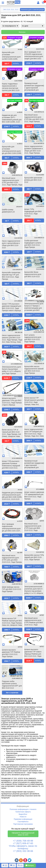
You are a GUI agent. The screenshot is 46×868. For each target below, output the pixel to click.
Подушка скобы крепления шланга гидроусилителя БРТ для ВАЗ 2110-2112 (12, 685)
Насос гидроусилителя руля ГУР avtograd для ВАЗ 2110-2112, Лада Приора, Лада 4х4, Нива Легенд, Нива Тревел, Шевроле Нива (34, 433)
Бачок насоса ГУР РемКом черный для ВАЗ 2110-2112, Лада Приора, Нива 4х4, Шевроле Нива (12, 622)
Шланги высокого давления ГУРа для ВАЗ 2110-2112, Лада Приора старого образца (12, 402)
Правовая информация (23, 819)
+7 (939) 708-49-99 (23, 841)
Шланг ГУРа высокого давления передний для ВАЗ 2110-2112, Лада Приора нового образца (12, 307)
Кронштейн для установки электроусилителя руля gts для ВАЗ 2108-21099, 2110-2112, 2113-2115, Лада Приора (12, 150)
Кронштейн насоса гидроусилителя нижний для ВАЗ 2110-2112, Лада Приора (34, 370)
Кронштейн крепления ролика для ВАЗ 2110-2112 (33, 180)
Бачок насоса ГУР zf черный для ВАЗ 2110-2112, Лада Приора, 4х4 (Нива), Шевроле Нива (11, 433)
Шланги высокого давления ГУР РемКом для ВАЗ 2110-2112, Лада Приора (11, 653)
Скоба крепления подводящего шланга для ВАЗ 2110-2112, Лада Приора (33, 244)
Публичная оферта (23, 812)
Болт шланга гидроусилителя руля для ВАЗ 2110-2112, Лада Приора (33, 338)
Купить (16, 64)
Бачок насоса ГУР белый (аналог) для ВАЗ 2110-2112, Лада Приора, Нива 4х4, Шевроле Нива (34, 401)
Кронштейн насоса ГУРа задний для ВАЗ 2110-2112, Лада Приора (34, 557)
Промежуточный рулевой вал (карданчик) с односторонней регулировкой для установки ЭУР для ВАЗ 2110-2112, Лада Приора (34, 87)
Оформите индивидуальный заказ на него (23, 834)
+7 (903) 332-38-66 (23, 851)
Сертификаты (23, 822)
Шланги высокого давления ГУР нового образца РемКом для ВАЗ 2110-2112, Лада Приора (33, 653)
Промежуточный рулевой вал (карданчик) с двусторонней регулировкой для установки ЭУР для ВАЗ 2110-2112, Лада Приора (34, 464)
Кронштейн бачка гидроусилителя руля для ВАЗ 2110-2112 (33, 274)
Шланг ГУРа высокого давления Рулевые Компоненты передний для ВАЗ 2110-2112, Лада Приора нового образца (11, 465)
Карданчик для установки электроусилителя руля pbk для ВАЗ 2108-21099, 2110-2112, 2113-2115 (12, 496)
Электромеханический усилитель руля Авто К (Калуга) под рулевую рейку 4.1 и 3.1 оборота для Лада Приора (34, 590)
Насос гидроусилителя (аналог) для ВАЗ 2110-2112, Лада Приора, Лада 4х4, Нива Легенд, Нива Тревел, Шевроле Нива (12, 339)
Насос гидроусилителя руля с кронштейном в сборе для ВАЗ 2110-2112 (11, 244)
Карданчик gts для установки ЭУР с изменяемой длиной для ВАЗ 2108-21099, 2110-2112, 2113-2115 (12, 119)
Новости (23, 817)
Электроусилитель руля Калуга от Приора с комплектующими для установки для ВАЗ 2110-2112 (34, 307)
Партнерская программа (23, 824)
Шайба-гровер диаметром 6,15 (8, 211)
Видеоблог (23, 814)
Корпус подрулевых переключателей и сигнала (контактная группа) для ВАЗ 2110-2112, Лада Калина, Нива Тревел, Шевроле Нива (12, 87)
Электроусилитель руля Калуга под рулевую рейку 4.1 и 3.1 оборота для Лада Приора (11, 370)
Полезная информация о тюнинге (23, 809)
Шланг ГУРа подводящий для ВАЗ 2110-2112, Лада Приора (33, 213)
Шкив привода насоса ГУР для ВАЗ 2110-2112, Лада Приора (12, 589)
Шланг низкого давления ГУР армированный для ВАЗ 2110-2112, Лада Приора (34, 496)
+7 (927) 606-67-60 (23, 843)
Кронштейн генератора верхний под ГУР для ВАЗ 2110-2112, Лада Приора (11, 276)
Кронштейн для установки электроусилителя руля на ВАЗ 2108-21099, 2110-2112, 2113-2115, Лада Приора (11, 56)
